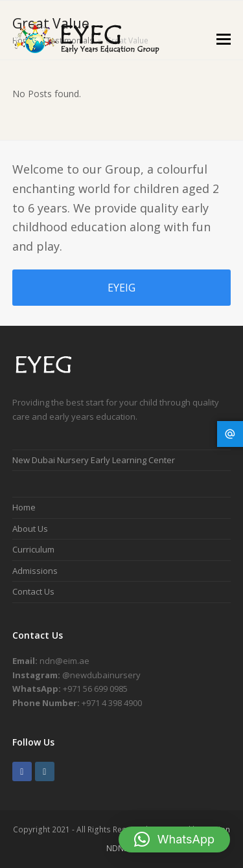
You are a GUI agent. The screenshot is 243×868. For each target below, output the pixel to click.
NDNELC (121, 848)
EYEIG (121, 288)
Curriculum (33, 549)
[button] (224, 38)
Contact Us (33, 591)
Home (24, 507)
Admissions (35, 571)
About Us (30, 529)
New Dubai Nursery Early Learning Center (94, 460)
